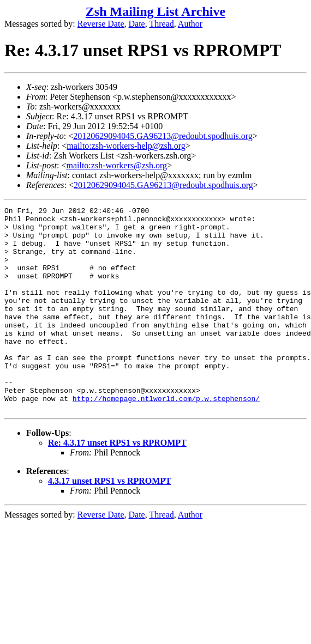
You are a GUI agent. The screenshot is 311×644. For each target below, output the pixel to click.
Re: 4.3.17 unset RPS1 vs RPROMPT (117, 484)
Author (190, 24)
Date (137, 24)
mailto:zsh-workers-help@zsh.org (126, 146)
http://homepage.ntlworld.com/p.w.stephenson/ (166, 438)
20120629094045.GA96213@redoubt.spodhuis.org (163, 136)
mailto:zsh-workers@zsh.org (116, 165)
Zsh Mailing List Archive (155, 11)
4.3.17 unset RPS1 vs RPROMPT (110, 522)
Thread (161, 24)
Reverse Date (101, 24)
